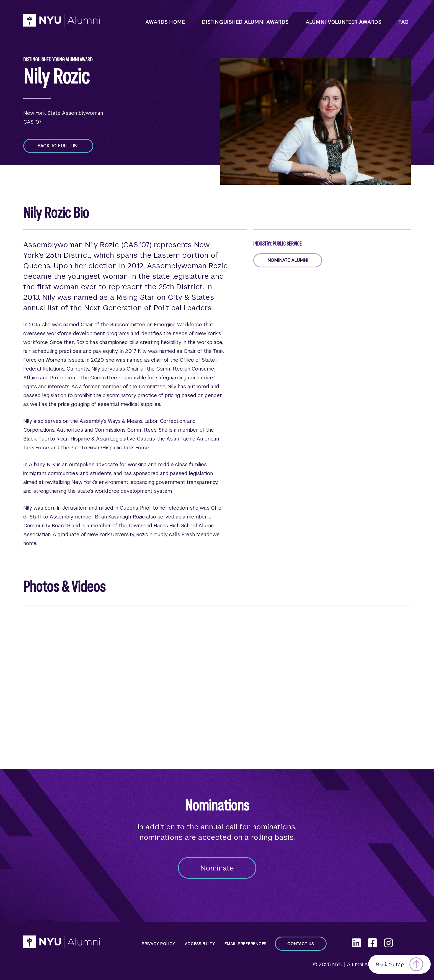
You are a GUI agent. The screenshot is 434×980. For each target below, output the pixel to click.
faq (403, 22)
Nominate (217, 868)
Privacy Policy (158, 944)
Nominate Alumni (288, 260)
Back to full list (58, 146)
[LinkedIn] (356, 943)
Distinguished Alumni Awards (245, 22)
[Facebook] (372, 943)
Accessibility (200, 944)
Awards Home (165, 22)
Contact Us (301, 944)
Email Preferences (246, 944)
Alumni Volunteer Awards (343, 22)
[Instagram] (388, 943)
